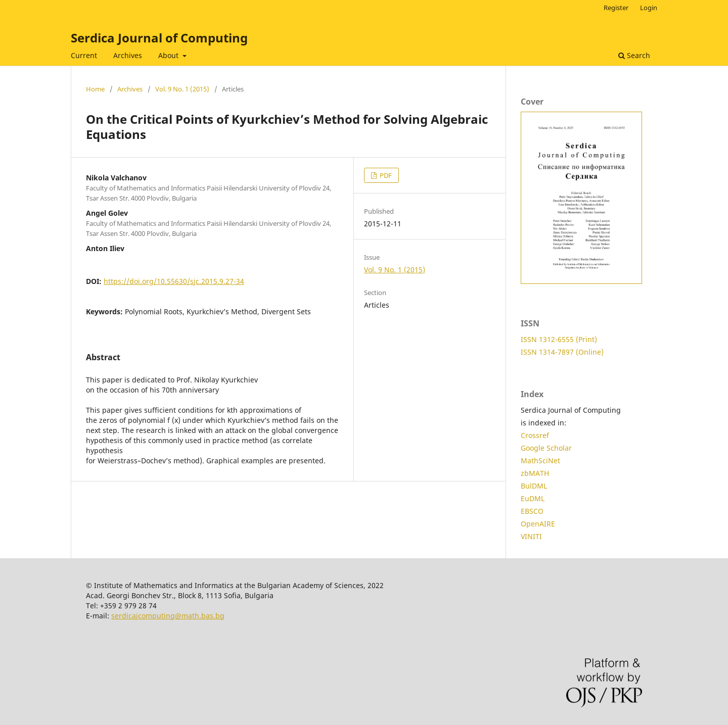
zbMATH (535, 473)
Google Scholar (546, 448)
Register (616, 8)
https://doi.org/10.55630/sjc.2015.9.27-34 (174, 281)
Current (84, 55)
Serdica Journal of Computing (159, 38)
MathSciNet (540, 461)
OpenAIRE (538, 524)
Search (634, 55)
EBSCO (532, 511)
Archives (128, 55)
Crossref (535, 435)
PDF (385, 175)
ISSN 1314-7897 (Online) (562, 352)
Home (95, 89)
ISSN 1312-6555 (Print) (559, 339)
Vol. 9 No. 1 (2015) (182, 89)
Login (649, 8)
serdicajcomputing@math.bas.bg (168, 616)
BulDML (534, 486)
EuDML (533, 498)
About (169, 55)
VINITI (531, 536)
